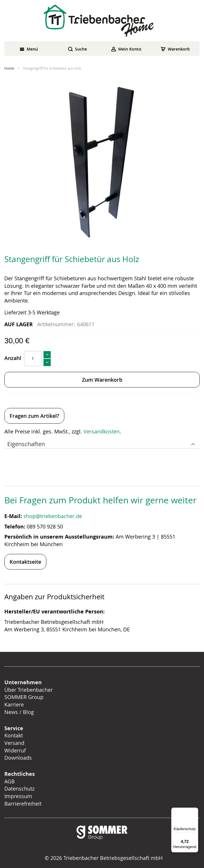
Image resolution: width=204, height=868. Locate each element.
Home (9, 68)
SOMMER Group (24, 697)
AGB (10, 781)
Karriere (14, 704)
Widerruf (15, 750)
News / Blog (19, 712)
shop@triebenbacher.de (53, 516)
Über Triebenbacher (29, 690)
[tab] (102, 443)
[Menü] (195, 811)
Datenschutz (19, 789)
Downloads (18, 758)
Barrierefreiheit (24, 804)
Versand (14, 743)
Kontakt (14, 735)
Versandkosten (102, 431)
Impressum (18, 796)
